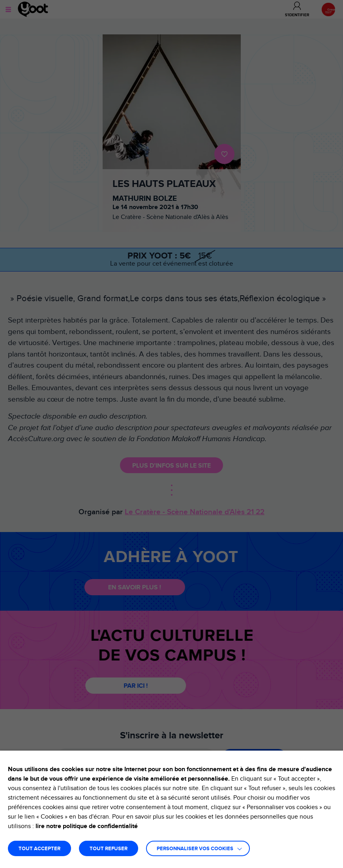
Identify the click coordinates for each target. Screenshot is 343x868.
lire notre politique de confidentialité (87, 826)
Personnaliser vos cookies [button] (195, 849)
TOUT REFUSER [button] (109, 849)
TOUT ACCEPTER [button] (39, 849)
